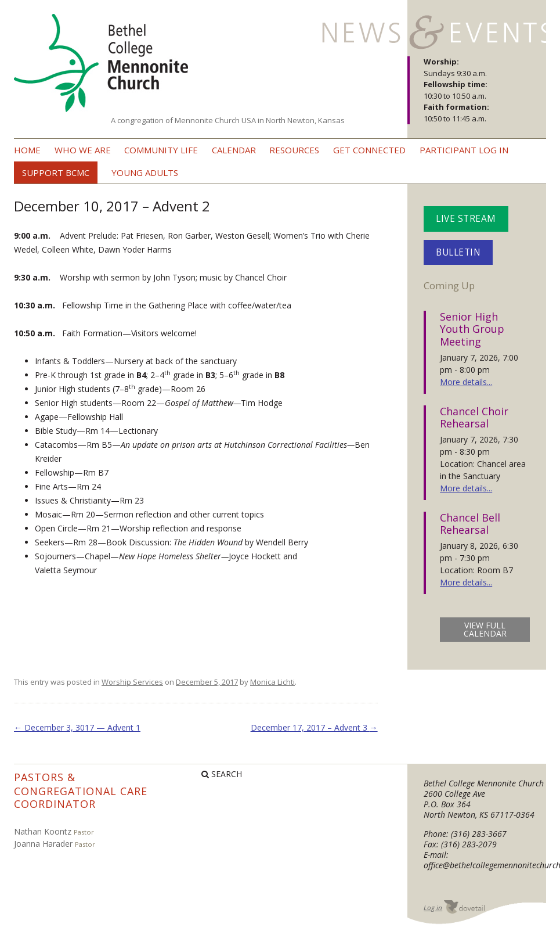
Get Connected (369, 150)
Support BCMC (56, 172)
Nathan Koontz (43, 831)
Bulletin (458, 252)
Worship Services (132, 682)
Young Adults (145, 172)
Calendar (234, 150)
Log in (433, 907)
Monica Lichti (272, 682)
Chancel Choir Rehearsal (474, 418)
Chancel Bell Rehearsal (470, 524)
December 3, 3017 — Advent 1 (77, 727)
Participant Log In (464, 150)
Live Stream (466, 219)
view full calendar (485, 629)
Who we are (83, 150)
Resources (294, 150)
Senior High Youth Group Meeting (472, 329)
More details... (466, 382)
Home (27, 150)
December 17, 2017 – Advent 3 (314, 727)
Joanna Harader (43, 844)
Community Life (161, 150)
